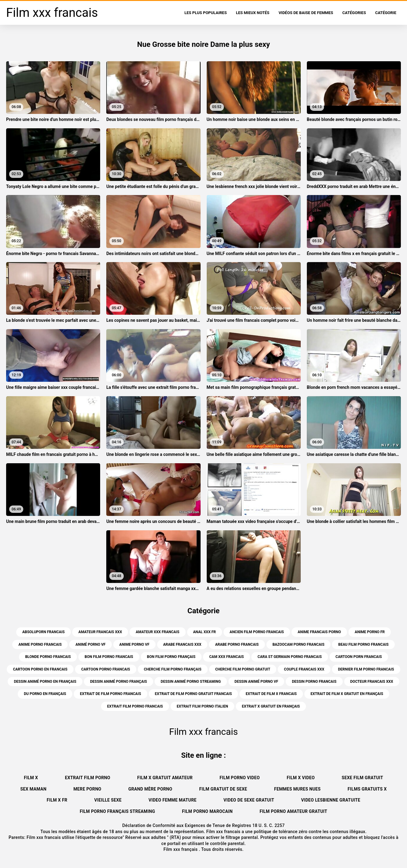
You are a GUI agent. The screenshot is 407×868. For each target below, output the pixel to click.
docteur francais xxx (372, 682)
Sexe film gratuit (362, 778)
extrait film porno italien (202, 706)
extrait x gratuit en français (271, 706)
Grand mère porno (150, 789)
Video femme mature (173, 800)
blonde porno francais (48, 657)
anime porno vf (134, 644)
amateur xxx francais (157, 632)
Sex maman (33, 789)
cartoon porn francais (359, 657)
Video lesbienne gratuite (331, 800)
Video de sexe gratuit (249, 800)
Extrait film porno (88, 778)
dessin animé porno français (119, 682)
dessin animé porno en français (45, 682)
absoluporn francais (43, 632)
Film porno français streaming (117, 811)
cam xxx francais (226, 657)
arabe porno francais (237, 644)
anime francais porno (319, 632)
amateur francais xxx (100, 632)
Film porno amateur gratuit (294, 811)
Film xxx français (181, 849)
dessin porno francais (314, 682)
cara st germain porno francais (290, 657)
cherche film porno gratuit (243, 669)
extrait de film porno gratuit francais (194, 694)
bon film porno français (171, 657)
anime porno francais (40, 644)
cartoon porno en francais (40, 669)
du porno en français (45, 694)
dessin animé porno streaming (191, 682)
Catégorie (386, 13)
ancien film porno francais (257, 632)
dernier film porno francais (366, 669)
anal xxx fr (205, 632)
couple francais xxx (304, 669)
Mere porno (87, 789)
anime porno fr (370, 632)
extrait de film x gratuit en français (347, 694)
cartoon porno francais (106, 669)
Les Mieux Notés (252, 13)
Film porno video (240, 778)
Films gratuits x (367, 789)
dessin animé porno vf (256, 682)
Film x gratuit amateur (165, 778)
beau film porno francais (363, 644)
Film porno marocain (207, 811)
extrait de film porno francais (111, 694)
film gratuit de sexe (223, 789)
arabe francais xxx (182, 644)
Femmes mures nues (297, 789)
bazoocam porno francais (299, 644)
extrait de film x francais (271, 694)
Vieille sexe (108, 800)
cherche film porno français (173, 669)
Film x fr (57, 800)
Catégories (354, 13)
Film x (31, 778)
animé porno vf (90, 644)
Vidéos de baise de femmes (306, 13)
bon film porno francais (109, 657)
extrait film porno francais (135, 706)
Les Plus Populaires (205, 13)
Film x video (301, 778)
